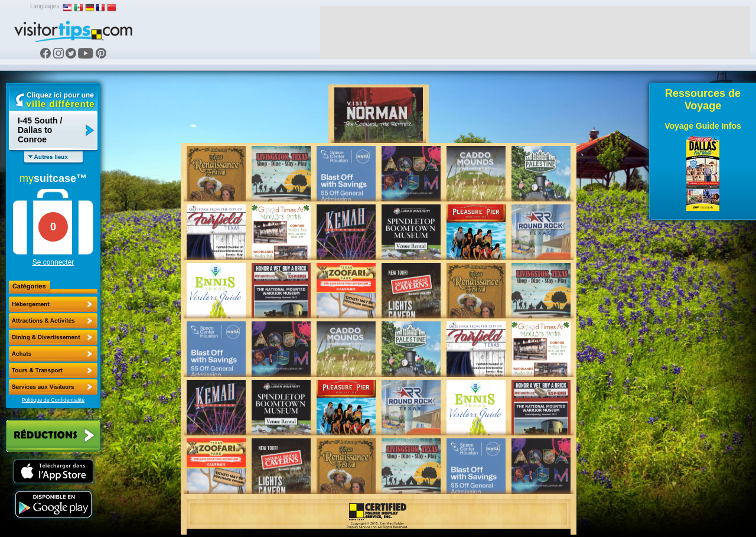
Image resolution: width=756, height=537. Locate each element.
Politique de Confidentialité (53, 400)
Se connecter (53, 262)
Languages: (45, 6)
